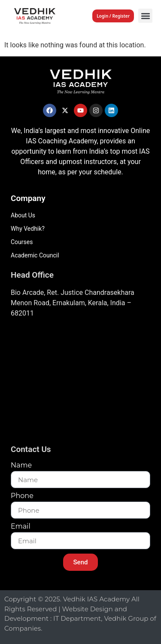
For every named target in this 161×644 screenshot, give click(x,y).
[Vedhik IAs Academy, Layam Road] (80, 384)
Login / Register (113, 16)
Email (21, 527)
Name (21, 466)
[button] (145, 16)
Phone (22, 496)
